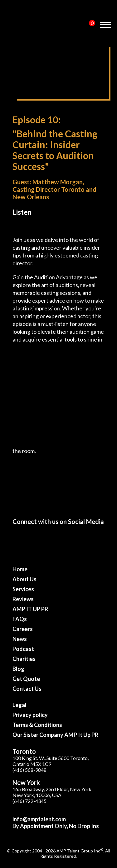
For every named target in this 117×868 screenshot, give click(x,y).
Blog (18, 669)
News (20, 639)
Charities (24, 659)
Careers (23, 629)
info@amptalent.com (39, 819)
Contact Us (27, 689)
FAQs (20, 619)
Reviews (23, 599)
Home (20, 569)
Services (23, 589)
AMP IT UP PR (30, 609)
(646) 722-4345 (29, 801)
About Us (24, 579)
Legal (19, 705)
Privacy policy (30, 715)
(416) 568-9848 (29, 770)
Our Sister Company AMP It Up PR (55, 735)
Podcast (23, 649)
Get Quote (26, 679)
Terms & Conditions (37, 725)
